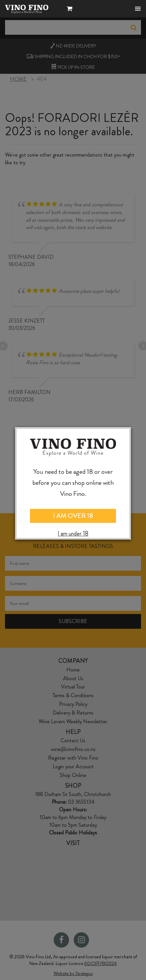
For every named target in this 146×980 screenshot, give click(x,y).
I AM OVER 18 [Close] (73, 516)
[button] (71, 10)
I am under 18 (73, 534)
